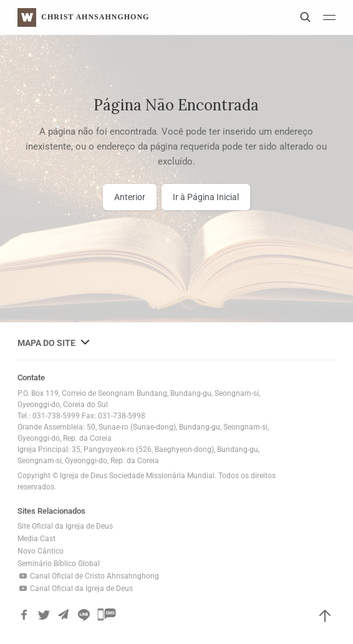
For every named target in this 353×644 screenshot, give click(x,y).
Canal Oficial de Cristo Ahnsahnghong (88, 576)
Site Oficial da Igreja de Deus (65, 526)
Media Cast (36, 539)
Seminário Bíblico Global (59, 564)
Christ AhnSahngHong (95, 17)
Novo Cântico (41, 551)
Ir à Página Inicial (206, 197)
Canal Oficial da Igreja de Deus (75, 589)
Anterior (130, 197)
